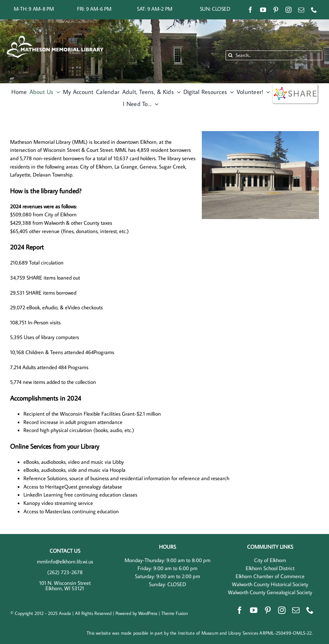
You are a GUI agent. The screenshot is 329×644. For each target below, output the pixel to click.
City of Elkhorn (270, 560)
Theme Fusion (175, 613)
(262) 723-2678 (65, 572)
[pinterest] (276, 10)
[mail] (301, 10)
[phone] (314, 10)
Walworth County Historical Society (270, 584)
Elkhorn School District (270, 568)
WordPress (148, 613)
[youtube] (263, 10)
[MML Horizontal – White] (55, 38)
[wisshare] (295, 86)
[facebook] (250, 10)
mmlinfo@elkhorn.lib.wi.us (65, 561)
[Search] (230, 55)
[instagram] (289, 10)
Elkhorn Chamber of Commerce (270, 576)
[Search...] (274, 55)
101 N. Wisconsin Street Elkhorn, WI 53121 (65, 585)
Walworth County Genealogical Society (270, 592)
